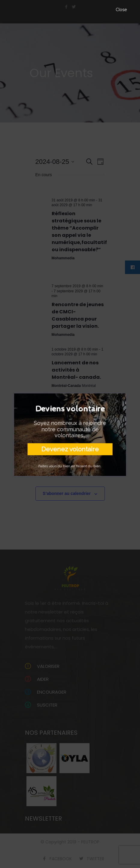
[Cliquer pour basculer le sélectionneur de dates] (55, 162)
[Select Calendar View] (100, 162)
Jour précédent (50, 475)
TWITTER (95, 859)
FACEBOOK (61, 859)
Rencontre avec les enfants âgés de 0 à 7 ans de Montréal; (77, 434)
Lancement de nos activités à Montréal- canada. (76, 370)
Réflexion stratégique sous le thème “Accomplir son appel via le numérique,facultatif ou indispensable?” (79, 232)
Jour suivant (93, 475)
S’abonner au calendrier (67, 493)
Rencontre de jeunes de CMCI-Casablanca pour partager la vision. (78, 315)
